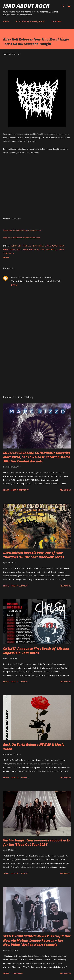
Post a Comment (20, 490)
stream (60, 249)
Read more (65, 490)
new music (34, 249)
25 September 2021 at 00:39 (39, 278)
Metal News (9, 249)
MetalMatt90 (17, 278)
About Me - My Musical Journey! (30, 21)
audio (14, 246)
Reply (14, 285)
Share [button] (6, 257)
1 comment (17, 973)
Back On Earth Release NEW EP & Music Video (34, 747)
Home (6, 21)
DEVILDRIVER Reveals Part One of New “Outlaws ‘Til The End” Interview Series (34, 555)
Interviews (57, 21)
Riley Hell (51, 249)
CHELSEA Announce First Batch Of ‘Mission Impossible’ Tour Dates (36, 651)
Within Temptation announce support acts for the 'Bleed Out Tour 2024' (37, 842)
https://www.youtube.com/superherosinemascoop (22, 238)
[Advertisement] (37, 369)
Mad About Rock (26, 6)
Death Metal (24, 246)
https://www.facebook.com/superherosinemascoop (22, 230)
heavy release (39, 246)
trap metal (9, 253)
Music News (22, 249)
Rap (43, 249)
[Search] (63, 5)
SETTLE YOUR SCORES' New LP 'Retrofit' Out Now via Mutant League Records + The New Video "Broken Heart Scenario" (37, 940)
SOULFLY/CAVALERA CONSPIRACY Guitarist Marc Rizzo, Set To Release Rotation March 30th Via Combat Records (37, 457)
